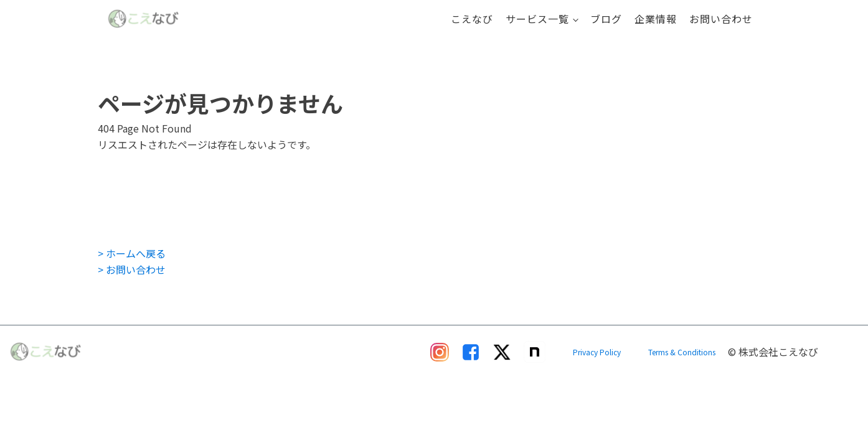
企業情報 (656, 19)
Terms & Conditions (682, 352)
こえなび (472, 19)
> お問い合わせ (132, 269)
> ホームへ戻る (132, 253)
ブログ (606, 19)
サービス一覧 (537, 19)
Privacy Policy (597, 352)
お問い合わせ (721, 19)
